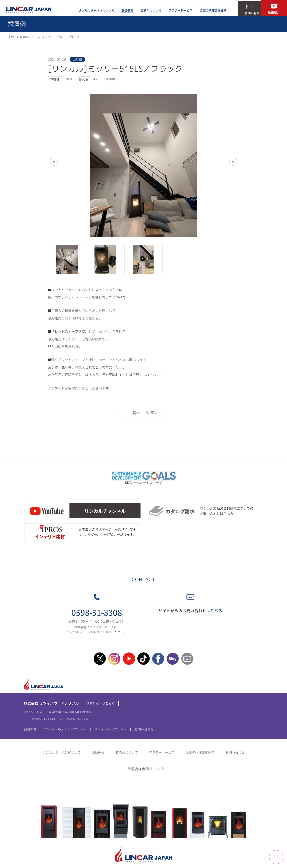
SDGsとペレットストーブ (144, 481)
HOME (12, 37)
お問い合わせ (248, 12)
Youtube (129, 659)
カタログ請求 (204, 511)
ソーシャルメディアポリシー (66, 729)
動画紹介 (274, 12)
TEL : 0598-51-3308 (39, 719)
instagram (114, 659)
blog (173, 659)
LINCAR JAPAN (30, 10)
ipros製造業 (83, 532)
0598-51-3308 (97, 613)
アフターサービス (178, 10)
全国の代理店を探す (210, 10)
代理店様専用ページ (143, 769)
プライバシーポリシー (110, 729)
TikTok (143, 659)
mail (187, 659)
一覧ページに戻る (143, 413)
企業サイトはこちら (101, 703)
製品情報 (124, 10)
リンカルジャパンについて (93, 10)
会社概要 (30, 729)
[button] (54, 162)
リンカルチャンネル (83, 511)
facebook (158, 659)
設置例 (24, 37)
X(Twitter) (100, 659)
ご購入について (148, 10)
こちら (216, 611)
